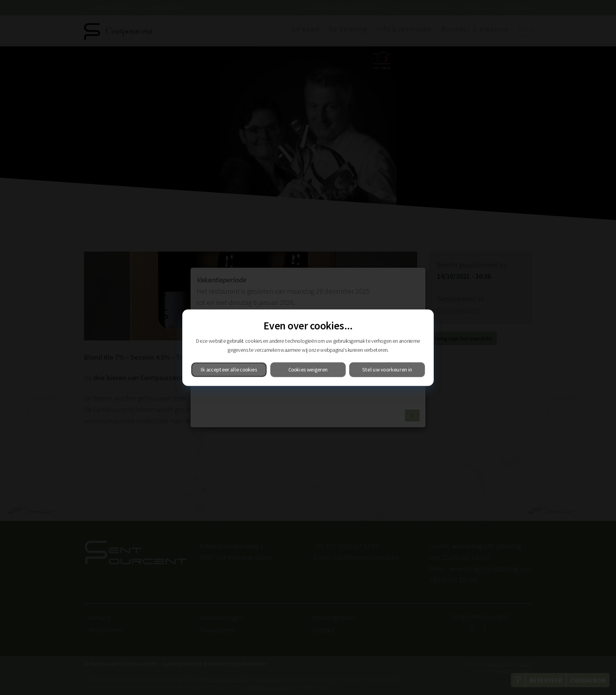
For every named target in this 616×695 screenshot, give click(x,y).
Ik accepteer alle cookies (229, 370)
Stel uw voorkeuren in (387, 370)
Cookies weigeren (308, 370)
